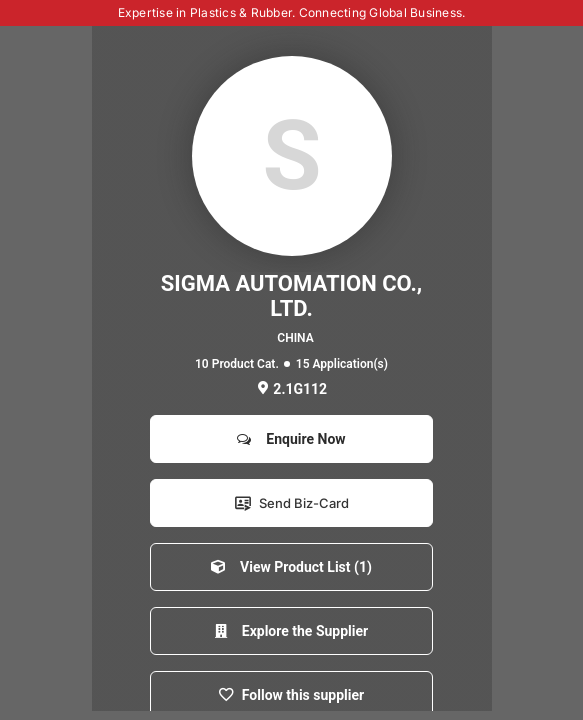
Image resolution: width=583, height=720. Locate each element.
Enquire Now (291, 439)
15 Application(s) (342, 364)
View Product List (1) (291, 567)
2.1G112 (291, 389)
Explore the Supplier (291, 631)
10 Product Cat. (237, 364)
